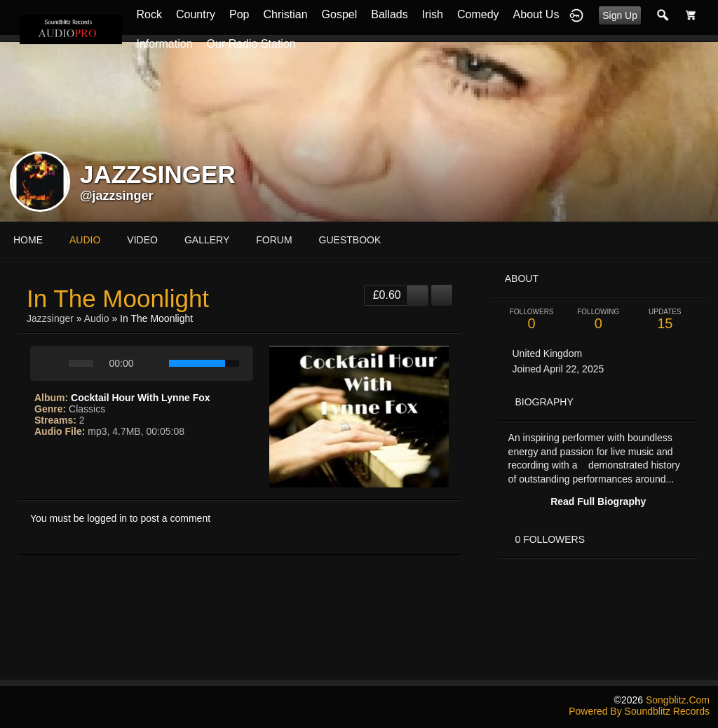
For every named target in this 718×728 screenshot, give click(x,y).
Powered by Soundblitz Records (639, 711)
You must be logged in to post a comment (120, 518)
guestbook (350, 240)
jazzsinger (52, 318)
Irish (433, 14)
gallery (207, 240)
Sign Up (620, 15)
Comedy (478, 14)
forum (274, 240)
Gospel (340, 14)
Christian (285, 14)
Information (164, 44)
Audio (97, 318)
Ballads (389, 14)
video (142, 240)
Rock (149, 14)
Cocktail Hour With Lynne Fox (140, 398)
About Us (536, 14)
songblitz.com (678, 700)
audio (85, 240)
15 (665, 319)
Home (28, 240)
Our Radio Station (251, 44)
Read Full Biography (598, 501)
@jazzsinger (117, 196)
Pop (239, 14)
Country (196, 14)
